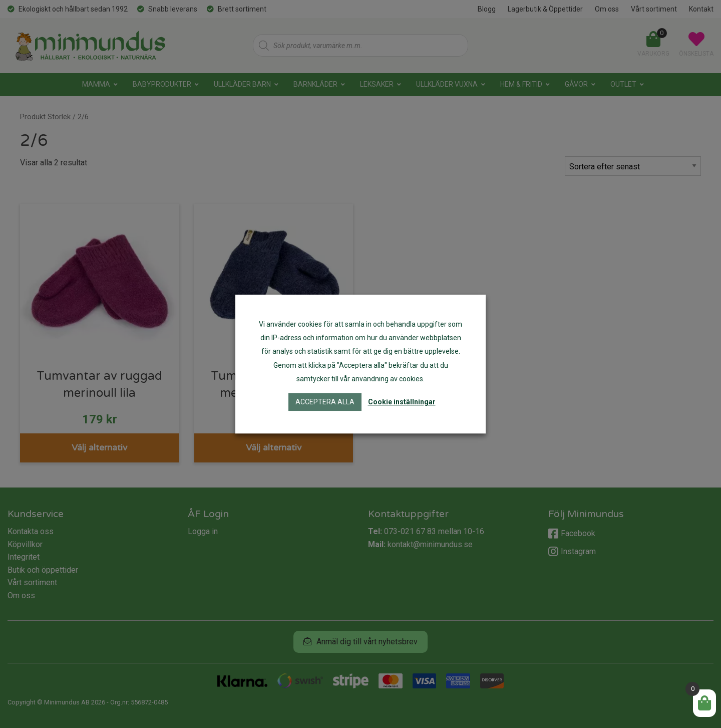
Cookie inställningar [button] (402, 402)
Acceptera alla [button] (325, 402)
